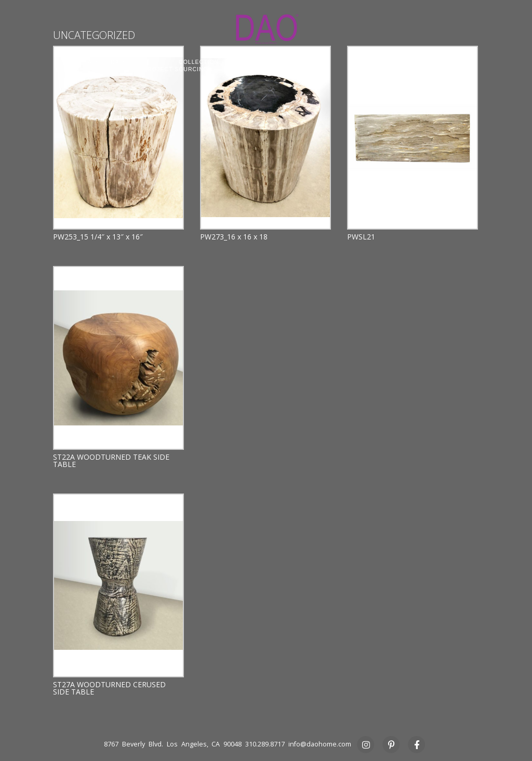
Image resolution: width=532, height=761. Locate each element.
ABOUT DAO (106, 62)
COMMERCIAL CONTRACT (394, 62)
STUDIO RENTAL (288, 69)
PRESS (378, 69)
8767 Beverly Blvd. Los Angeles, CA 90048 (173, 744)
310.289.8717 (265, 744)
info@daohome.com (320, 744)
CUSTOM (287, 62)
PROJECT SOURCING (176, 69)
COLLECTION (199, 62)
